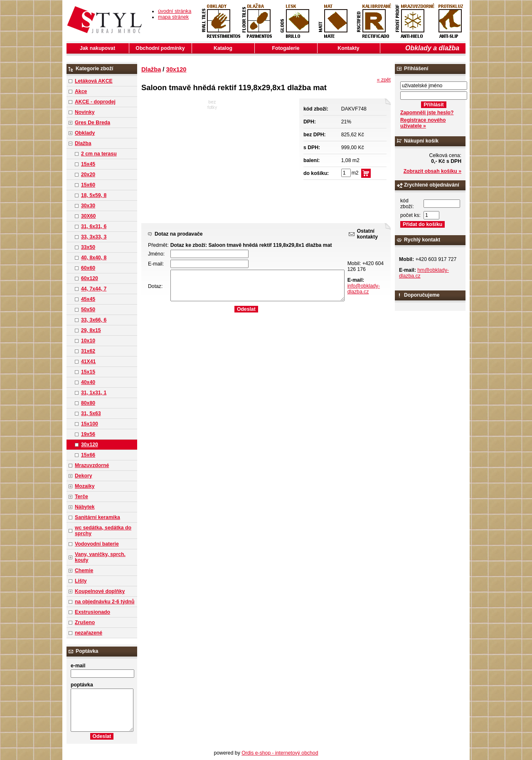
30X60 (88, 216)
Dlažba (83, 143)
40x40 (88, 382)
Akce (81, 91)
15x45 (88, 164)
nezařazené (89, 633)
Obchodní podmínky (160, 48)
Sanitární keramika (97, 517)
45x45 (88, 299)
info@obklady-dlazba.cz (364, 289)
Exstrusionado (92, 612)
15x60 (88, 185)
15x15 (88, 372)
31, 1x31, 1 (94, 393)
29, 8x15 (91, 330)
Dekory (83, 476)
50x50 (88, 310)
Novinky (85, 112)
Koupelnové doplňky (100, 591)
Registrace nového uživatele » (423, 123)
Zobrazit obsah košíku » (432, 171)
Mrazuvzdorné (92, 465)
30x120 (90, 445)
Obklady (85, 133)
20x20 (88, 175)
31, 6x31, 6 (94, 226)
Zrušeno (85, 622)
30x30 (88, 206)
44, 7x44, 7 (94, 289)
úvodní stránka (175, 11)
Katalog (223, 48)
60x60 (88, 268)
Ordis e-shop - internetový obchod (280, 753)
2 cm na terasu (99, 154)
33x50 (88, 247)
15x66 (88, 455)
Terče (81, 497)
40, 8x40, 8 (94, 258)
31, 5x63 (91, 413)
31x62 (88, 351)
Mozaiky (85, 486)
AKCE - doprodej (95, 102)
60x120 (90, 278)
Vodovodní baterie (97, 544)
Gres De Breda (92, 123)
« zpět (384, 80)
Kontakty (348, 48)
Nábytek (85, 507)
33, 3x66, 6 (94, 320)
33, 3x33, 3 (94, 237)
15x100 (90, 424)
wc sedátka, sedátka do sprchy (103, 531)
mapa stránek (173, 17)
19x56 (88, 434)
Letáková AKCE (94, 81)
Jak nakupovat (97, 48)
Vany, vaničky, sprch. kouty (100, 557)
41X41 (88, 362)
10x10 (88, 341)
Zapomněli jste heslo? (427, 113)
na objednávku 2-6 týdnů (105, 602)
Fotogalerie (286, 48)
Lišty (81, 581)
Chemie (84, 571)
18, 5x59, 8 (94, 195)
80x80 (88, 403)
